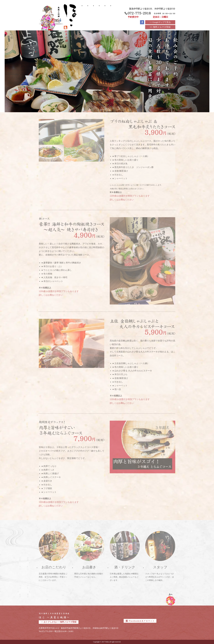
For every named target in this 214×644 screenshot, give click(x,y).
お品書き (96, 11)
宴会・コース (91, 14)
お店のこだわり (108, 15)
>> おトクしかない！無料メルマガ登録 (59, 622)
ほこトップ (85, 12)
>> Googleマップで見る (160, 22)
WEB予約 (114, 12)
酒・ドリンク (102, 14)
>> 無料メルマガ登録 (160, 27)
